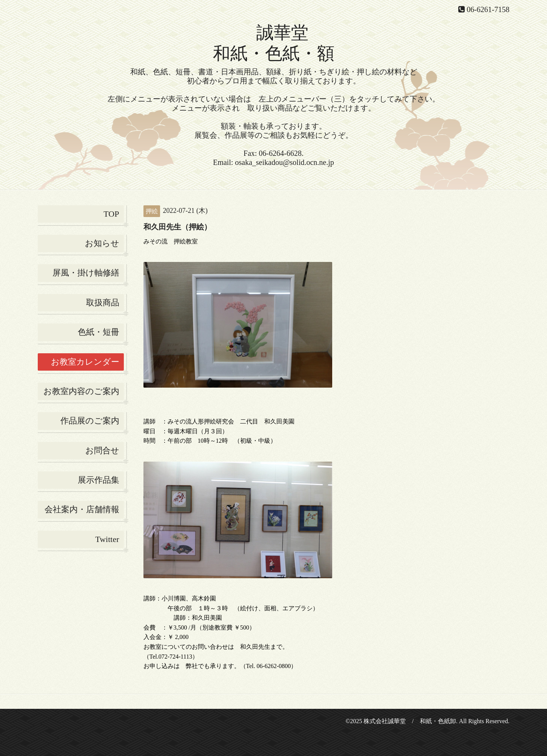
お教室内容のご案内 (81, 391)
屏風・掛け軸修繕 (86, 273)
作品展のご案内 (90, 421)
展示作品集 (99, 480)
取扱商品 (103, 303)
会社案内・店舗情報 (82, 509)
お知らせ (102, 243)
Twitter (107, 539)
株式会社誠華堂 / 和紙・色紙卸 (410, 721)
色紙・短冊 (99, 332)
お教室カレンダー (85, 362)
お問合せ (102, 450)
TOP (111, 214)
